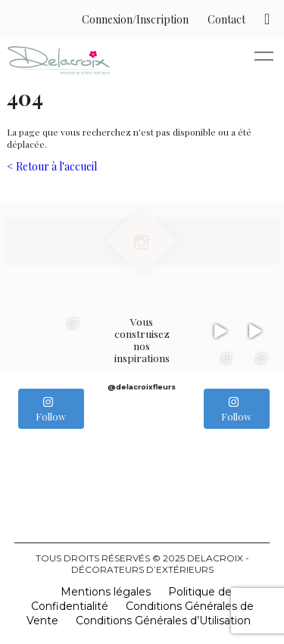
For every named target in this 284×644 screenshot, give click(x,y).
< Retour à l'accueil (52, 166)
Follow (51, 410)
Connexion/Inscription (135, 19)
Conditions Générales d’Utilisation (163, 621)
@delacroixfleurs (142, 387)
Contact (226, 19)
